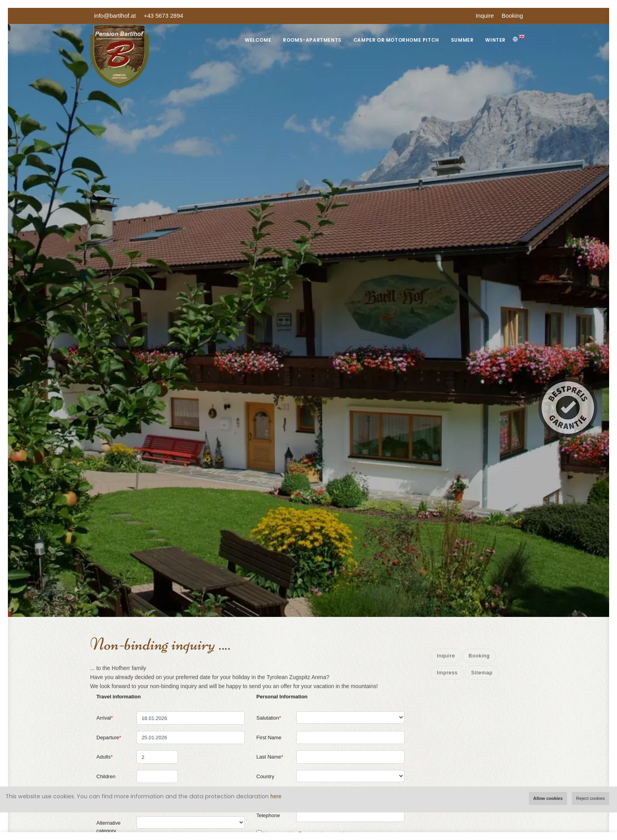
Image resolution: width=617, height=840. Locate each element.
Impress (447, 673)
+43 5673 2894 (163, 16)
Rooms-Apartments (312, 40)
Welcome (258, 40)
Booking (512, 16)
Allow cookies (548, 798)
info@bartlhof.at (115, 16)
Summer (462, 40)
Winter (495, 40)
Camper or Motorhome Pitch (396, 40)
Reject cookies (590, 798)
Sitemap (482, 673)
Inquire (485, 16)
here (276, 796)
